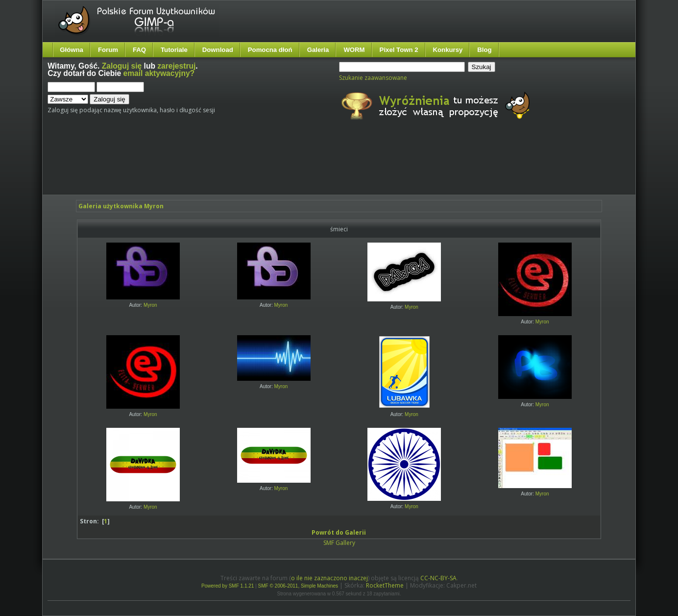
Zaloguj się (122, 66)
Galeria (318, 50)
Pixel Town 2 (399, 50)
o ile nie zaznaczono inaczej (329, 578)
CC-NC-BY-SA (438, 578)
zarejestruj (176, 66)
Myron (150, 305)
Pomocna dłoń (270, 50)
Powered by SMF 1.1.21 (228, 586)
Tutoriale (174, 50)
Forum (108, 50)
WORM (354, 50)
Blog (484, 50)
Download (218, 50)
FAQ (139, 50)
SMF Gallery (339, 543)
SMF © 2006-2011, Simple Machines (298, 586)
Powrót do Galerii (339, 532)
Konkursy (448, 50)
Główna (72, 50)
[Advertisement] (231, 166)
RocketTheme (385, 585)
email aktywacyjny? (159, 73)
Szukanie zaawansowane (373, 78)
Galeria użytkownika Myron (121, 206)
